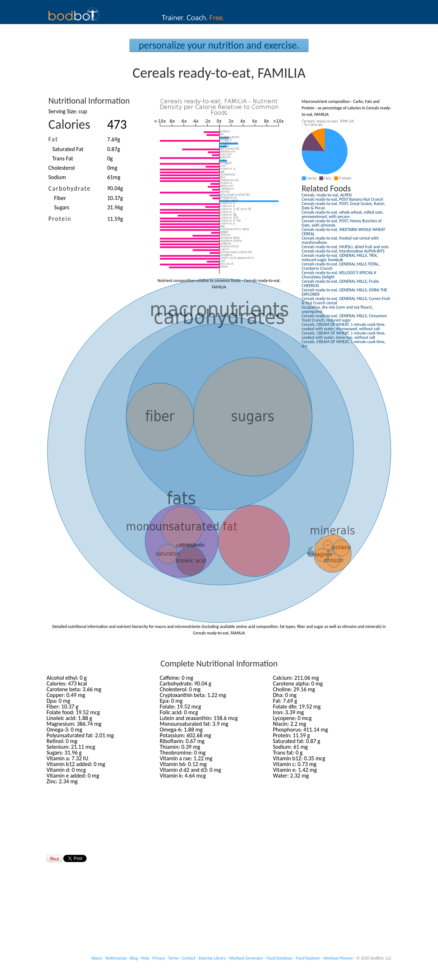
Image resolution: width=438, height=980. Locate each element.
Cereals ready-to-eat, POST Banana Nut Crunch (343, 199)
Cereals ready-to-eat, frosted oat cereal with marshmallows (340, 240)
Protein (60, 219)
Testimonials (116, 958)
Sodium (57, 177)
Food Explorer (308, 958)
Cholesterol (62, 168)
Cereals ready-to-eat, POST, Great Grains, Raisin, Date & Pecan (344, 206)
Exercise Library (212, 958)
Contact (189, 958)
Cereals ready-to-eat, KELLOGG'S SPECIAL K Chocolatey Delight (339, 275)
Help (145, 958)
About (97, 958)
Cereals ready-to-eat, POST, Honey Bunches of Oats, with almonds (342, 223)
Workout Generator (246, 958)
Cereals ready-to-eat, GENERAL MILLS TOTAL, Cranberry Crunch (341, 266)
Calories (70, 124)
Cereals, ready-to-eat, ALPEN (327, 195)
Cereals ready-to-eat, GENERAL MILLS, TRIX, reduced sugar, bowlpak (340, 257)
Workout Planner (338, 958)
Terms (173, 958)
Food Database (280, 958)
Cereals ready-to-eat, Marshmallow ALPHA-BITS (343, 251)
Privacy (159, 958)
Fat (53, 139)
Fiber (60, 198)
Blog (134, 958)
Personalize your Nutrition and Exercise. (219, 45)
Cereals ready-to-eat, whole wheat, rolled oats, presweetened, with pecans (343, 214)
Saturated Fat (68, 149)
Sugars (62, 207)
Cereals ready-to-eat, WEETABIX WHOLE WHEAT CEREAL (344, 232)
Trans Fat (63, 158)
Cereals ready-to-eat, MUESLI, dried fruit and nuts (345, 247)
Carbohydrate (70, 188)
